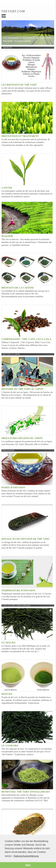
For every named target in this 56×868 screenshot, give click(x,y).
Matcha (7, 694)
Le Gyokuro (10, 746)
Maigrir (7, 236)
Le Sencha (9, 643)
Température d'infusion (18, 590)
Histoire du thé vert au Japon (22, 389)
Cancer (7, 188)
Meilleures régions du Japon (22, 438)
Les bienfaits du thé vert (19, 85)
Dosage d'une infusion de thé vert (26, 539)
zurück (5, 31)
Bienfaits (7, 48)
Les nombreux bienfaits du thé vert (27, 38)
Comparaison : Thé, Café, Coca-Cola (26, 339)
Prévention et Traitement (20, 136)
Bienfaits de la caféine (18, 288)
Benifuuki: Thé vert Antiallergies (26, 792)
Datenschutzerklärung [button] (26, 856)
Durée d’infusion (13, 487)
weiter (51, 31)
